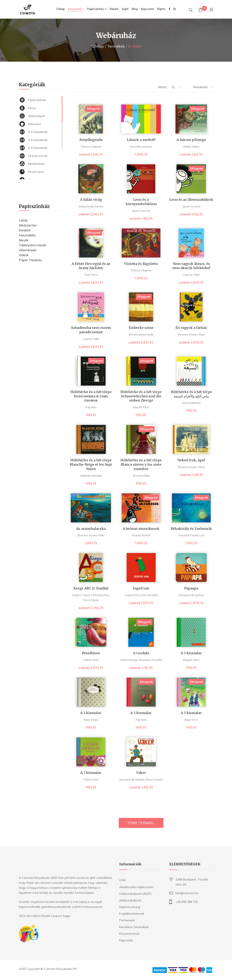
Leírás (23, 220)
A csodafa (141, 653)
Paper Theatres (30, 260)
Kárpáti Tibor (141, 407)
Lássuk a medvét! (141, 140)
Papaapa (191, 588)
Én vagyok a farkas (191, 328)
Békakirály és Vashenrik (191, 529)
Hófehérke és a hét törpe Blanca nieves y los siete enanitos (141, 464)
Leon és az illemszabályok (191, 200)
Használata (27, 235)
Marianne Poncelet (150, 660)
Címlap (97, 46)
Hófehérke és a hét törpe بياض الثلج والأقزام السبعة (191, 394)
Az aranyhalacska (91, 529)
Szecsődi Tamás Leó (191, 535)
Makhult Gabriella (91, 476)
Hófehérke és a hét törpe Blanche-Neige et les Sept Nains (91, 464)
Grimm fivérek (141, 535)
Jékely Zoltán (191, 147)
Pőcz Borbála (150, 595)
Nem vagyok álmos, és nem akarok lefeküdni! (191, 266)
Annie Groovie (141, 211)
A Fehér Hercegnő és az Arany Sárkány (91, 266)
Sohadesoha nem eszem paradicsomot (91, 330)
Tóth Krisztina (100, 595)
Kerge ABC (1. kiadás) (91, 588)
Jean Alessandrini (141, 147)
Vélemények (28, 250)
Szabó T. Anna (81, 595)
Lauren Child (191, 275)
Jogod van (141, 588)
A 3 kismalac (191, 653)
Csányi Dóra (132, 595)
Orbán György (129, 660)
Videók (24, 255)
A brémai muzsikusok (141, 529)
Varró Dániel (91, 600)
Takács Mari (91, 660)
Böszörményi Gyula (141, 335)
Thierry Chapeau (91, 147)
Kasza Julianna (191, 403)
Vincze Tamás (154, 780)
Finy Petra (91, 275)
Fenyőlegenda (91, 140)
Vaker (141, 773)
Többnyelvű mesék (32, 245)
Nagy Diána (91, 720)
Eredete (25, 230)
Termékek (116, 46)
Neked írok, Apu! (191, 460)
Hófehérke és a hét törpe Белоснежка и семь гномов (91, 396)
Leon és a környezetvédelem (141, 202)
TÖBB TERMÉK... (141, 823)
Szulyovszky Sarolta (91, 206)
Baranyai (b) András (191, 595)
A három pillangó (191, 140)
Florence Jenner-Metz (191, 335)
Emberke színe (141, 328)
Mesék (24, 240)
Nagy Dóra (191, 720)
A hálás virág (91, 200)
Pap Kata (91, 407)
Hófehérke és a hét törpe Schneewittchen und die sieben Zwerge (141, 396)
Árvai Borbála (141, 476)
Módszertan (28, 225)
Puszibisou (91, 653)
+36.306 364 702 (187, 902)
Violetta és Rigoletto (141, 264)
